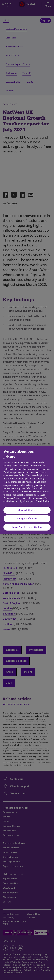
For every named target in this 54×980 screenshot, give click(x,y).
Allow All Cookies (27, 510)
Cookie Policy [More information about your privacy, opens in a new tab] (43, 501)
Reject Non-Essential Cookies (27, 527)
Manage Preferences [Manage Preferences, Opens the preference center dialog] (27, 519)
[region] (27, 490)
